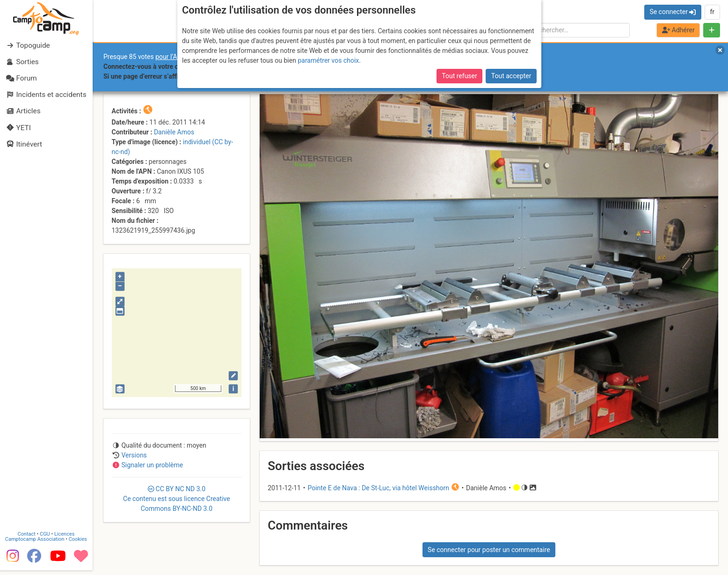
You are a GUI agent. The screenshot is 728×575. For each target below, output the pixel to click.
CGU (46, 539)
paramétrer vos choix (328, 60)
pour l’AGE (170, 57)
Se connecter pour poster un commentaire (489, 550)
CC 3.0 (177, 499)
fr (712, 12)
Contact (27, 539)
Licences (65, 539)
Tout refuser (459, 76)
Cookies (78, 544)
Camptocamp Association (35, 544)
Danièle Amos (174, 132)
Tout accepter (511, 76)
